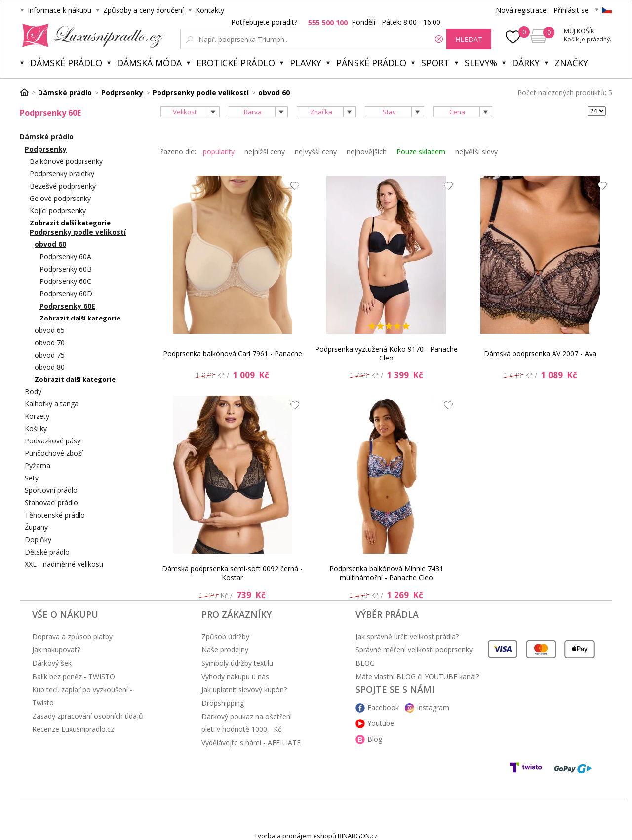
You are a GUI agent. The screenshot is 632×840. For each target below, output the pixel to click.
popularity (219, 151)
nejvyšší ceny (316, 151)
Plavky (306, 63)
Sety (32, 478)
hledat (469, 39)
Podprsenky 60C (65, 281)
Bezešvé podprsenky (63, 186)
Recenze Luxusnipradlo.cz (73, 729)
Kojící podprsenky (58, 211)
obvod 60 (50, 244)
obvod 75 (50, 355)
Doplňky (38, 540)
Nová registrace (521, 10)
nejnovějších (367, 151)
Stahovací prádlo (51, 502)
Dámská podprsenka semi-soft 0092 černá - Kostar (232, 573)
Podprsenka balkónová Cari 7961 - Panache (233, 353)
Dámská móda (149, 63)
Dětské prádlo (47, 552)
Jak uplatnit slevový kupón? (244, 690)
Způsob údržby (225, 636)
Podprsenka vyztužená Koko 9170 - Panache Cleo (386, 353)
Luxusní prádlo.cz (90, 36)
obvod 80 (50, 367)
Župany (36, 527)
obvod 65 (50, 330)
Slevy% (481, 63)
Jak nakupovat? (56, 650)
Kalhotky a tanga (52, 404)
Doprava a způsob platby (72, 636)
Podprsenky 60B (66, 269)
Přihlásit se (571, 10)
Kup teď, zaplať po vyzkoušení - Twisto (82, 696)
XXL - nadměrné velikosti (64, 564)
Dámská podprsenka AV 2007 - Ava (540, 353)
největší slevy (476, 151)
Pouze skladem (421, 151)
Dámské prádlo (66, 63)
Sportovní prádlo (51, 490)
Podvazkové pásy (53, 441)
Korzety (37, 416)
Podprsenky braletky (62, 174)
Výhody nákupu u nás (235, 676)
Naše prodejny (225, 650)
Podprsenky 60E (67, 306)
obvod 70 (50, 342)
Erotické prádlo (236, 63)
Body (33, 391)
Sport (435, 63)
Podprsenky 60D (66, 294)
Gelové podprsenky (60, 198)
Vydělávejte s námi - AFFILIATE (251, 742)
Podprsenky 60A (65, 257)
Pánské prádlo (371, 63)
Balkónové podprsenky (66, 161)
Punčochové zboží (54, 453)
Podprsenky (46, 149)
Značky (571, 63)
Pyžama (38, 465)
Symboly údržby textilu (237, 663)
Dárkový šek (52, 663)
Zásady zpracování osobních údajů (88, 716)
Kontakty (210, 10)
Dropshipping (223, 703)
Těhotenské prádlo (55, 515)
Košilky (36, 428)
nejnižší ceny (265, 151)
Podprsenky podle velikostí (78, 232)
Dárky (526, 63)
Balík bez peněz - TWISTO (74, 676)
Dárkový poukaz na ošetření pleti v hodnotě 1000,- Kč (247, 723)
